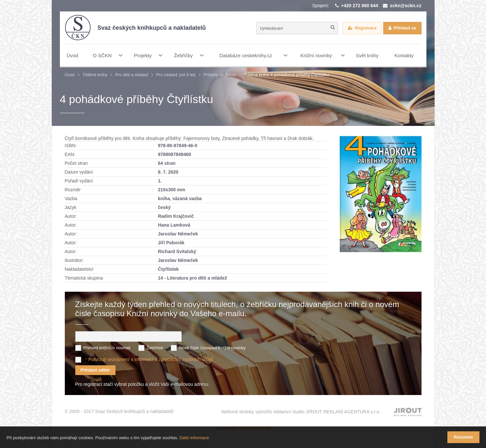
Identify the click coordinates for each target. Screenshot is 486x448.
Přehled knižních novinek (107, 348)
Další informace (194, 438)
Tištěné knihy (95, 75)
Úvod (70, 75)
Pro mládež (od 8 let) (176, 75)
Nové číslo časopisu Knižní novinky (212, 348)
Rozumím (464, 437)
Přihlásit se (405, 28)
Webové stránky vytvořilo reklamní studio (301, 412)
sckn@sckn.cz (405, 6)
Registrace (366, 28)
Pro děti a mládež (132, 75)
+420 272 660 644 (360, 6)
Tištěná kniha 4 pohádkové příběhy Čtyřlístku (287, 75)
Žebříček (155, 348)
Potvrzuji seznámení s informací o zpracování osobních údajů (151, 359)
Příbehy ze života (220, 75)
